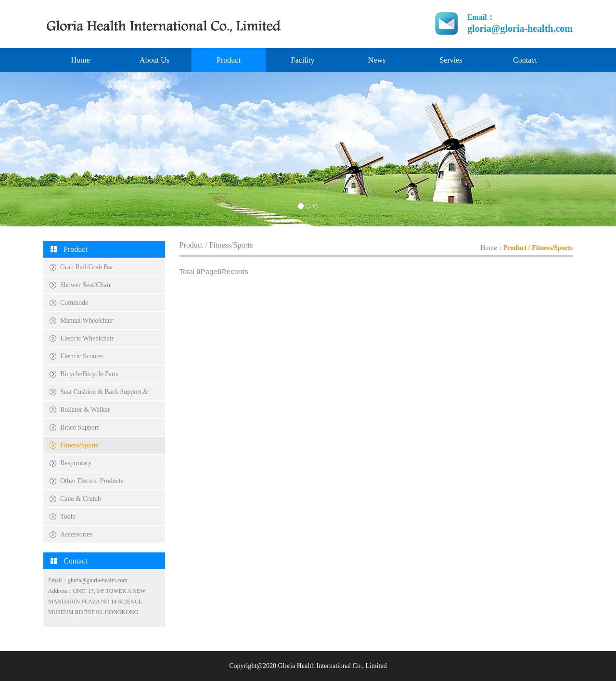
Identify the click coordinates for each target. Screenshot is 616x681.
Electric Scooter (82, 356)
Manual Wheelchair (87, 321)
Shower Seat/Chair (85, 285)
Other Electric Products (92, 481)
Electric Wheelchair (87, 338)
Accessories (76, 534)
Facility (303, 60)
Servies (451, 60)
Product (229, 60)
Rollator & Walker (85, 410)
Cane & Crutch (81, 499)
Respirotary (76, 463)
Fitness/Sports (79, 445)
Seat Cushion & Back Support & (104, 392)
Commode (74, 303)
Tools (68, 517)
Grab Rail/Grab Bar (87, 267)
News (377, 60)
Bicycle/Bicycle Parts (89, 374)
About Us (154, 60)
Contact (525, 60)
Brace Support (79, 427)
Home (80, 60)
